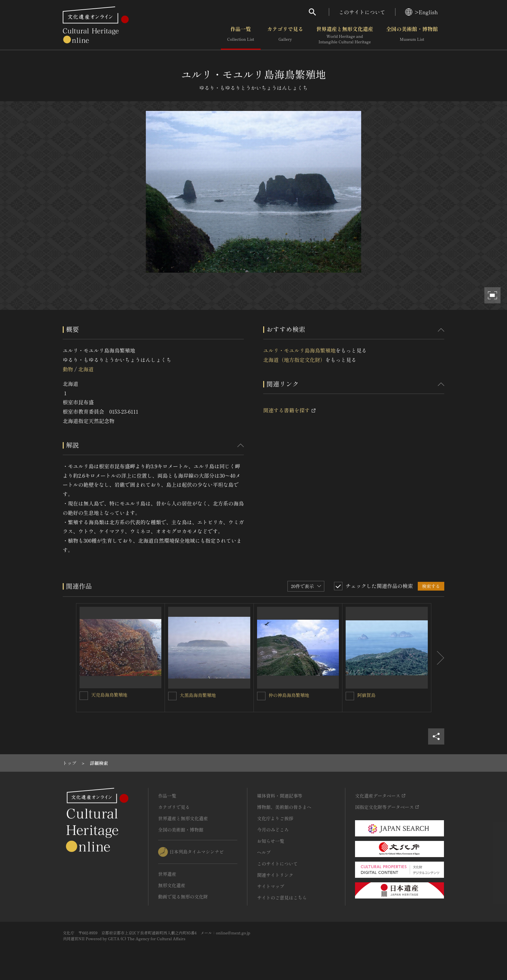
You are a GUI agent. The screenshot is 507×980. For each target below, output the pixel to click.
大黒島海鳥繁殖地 (198, 695)
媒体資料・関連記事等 (280, 796)
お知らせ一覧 (271, 841)
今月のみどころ (273, 830)
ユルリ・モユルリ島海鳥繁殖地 (299, 350)
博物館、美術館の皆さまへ (284, 807)
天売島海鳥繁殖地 (109, 695)
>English (421, 12)
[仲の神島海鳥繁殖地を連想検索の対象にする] (261, 696)
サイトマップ (271, 886)
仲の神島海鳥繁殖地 (289, 695)
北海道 (86, 369)
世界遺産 (167, 874)
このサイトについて (362, 12)
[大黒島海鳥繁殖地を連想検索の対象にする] (172, 696)
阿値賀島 (366, 695)
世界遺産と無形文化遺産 (345, 35)
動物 (68, 369)
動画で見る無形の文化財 (183, 897)
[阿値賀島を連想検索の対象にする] (350, 696)
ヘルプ (264, 852)
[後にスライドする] (438, 658)
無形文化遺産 (172, 885)
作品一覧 (241, 35)
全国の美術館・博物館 (412, 35)
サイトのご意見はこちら (282, 898)
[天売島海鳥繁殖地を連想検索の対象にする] (84, 696)
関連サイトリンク (275, 875)
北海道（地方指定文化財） (294, 360)
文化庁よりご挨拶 (275, 818)
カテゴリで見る (285, 35)
